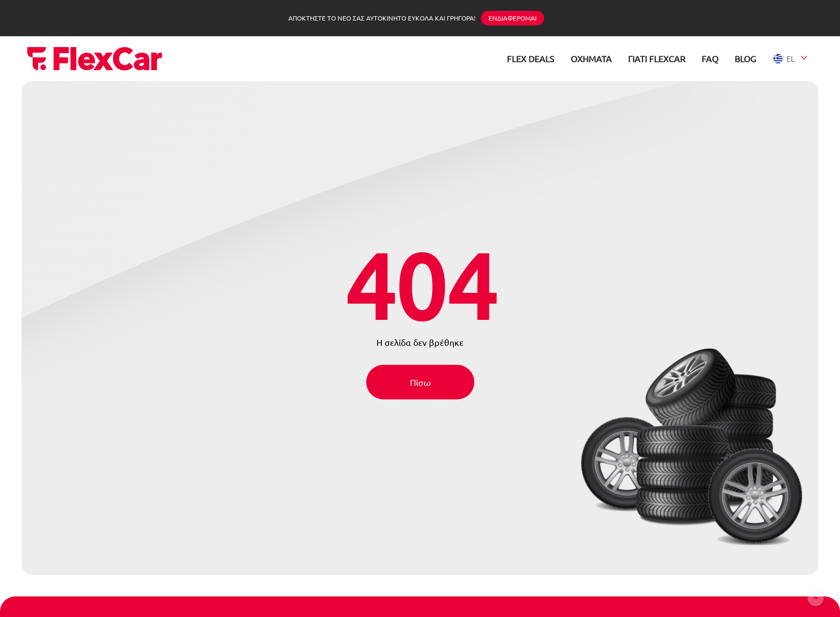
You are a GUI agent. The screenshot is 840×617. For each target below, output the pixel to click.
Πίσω (420, 382)
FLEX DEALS (531, 58)
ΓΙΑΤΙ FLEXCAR (657, 58)
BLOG (745, 58)
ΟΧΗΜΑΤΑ (591, 58)
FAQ (710, 58)
